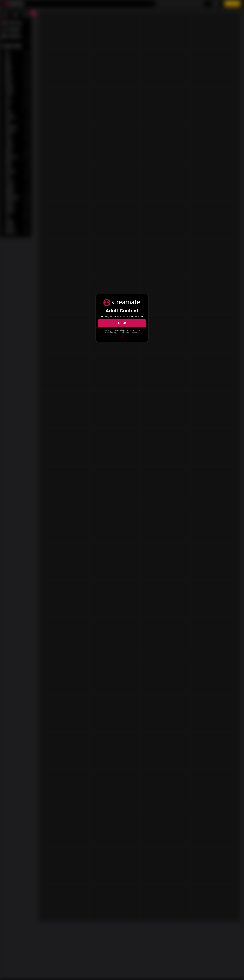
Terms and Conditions (122, 334)
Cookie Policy (113, 332)
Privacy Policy (127, 332)
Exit (122, 338)
